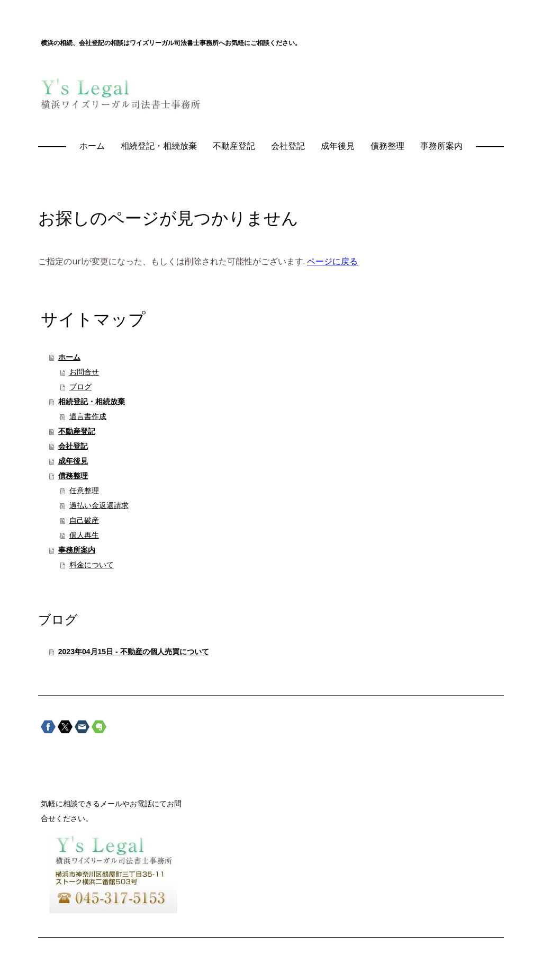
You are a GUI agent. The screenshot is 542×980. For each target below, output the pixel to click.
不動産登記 (234, 146)
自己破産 (84, 520)
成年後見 (338, 146)
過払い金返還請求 (99, 505)
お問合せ (84, 372)
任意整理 (84, 491)
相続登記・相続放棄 (159, 146)
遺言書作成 (88, 416)
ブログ (80, 387)
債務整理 (387, 146)
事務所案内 (441, 146)
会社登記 (288, 146)
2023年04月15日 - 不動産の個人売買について (134, 652)
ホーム (92, 146)
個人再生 (84, 535)
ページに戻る (332, 261)
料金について (92, 565)
